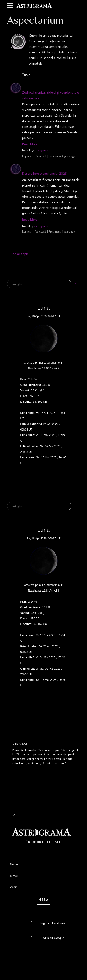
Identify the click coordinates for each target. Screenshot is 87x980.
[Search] (76, 284)
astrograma (41, 150)
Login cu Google (46, 938)
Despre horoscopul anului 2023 (44, 173)
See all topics (20, 254)
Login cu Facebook (47, 923)
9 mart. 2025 (20, 744)
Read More (30, 144)
